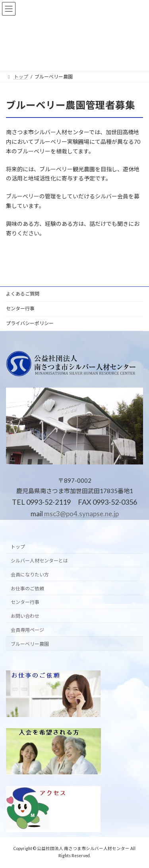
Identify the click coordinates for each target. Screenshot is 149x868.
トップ (18, 547)
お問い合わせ (25, 616)
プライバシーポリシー (30, 323)
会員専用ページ (27, 630)
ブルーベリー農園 (30, 644)
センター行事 (20, 309)
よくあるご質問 (23, 294)
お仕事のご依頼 (27, 589)
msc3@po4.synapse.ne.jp (81, 514)
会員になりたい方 (30, 575)
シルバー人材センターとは (39, 561)
